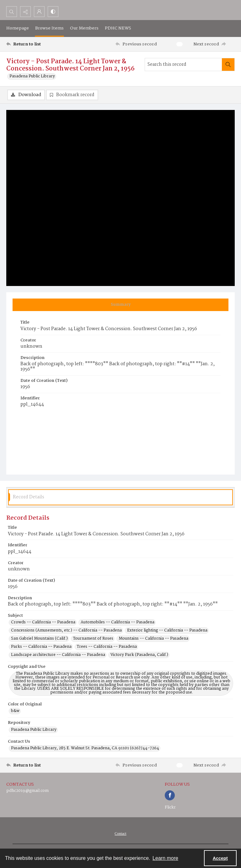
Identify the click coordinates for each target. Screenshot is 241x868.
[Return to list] (36, 44)
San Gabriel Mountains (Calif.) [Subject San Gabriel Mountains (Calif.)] (39, 639)
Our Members (84, 28)
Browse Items (49, 28)
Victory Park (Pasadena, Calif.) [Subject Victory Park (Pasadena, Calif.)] (139, 655)
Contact (120, 834)
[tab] (120, 305)
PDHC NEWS (118, 28)
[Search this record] (183, 65)
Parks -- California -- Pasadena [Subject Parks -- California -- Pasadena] (41, 647)
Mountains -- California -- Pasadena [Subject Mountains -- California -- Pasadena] (153, 639)
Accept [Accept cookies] (220, 858)
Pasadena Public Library (32, 76)
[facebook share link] (170, 795)
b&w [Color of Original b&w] (15, 711)
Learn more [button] (165, 858)
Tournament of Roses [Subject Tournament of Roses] (93, 639)
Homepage (18, 28)
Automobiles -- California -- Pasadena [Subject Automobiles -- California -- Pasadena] (118, 622)
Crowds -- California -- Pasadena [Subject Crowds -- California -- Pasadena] (43, 622)
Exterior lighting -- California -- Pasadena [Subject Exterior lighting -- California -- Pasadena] (167, 631)
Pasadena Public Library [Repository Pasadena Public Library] (34, 730)
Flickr (170, 807)
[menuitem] (120, 834)
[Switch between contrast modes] (53, 12)
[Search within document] (228, 65)
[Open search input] (12, 12)
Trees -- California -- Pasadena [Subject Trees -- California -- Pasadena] (107, 647)
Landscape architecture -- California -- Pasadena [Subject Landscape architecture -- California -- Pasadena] (58, 655)
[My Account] (39, 12)
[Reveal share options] (25, 12)
